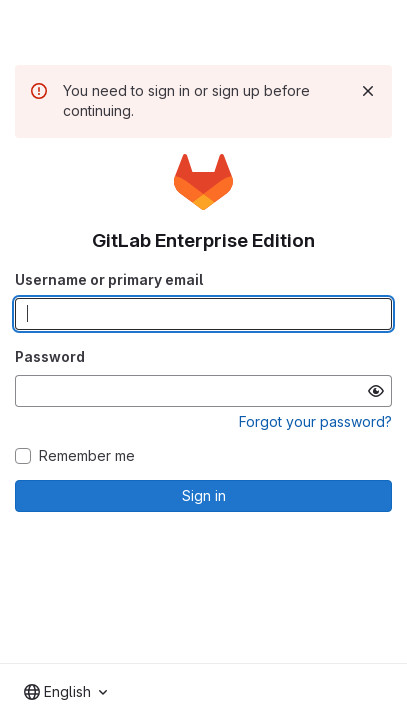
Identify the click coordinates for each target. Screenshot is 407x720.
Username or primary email (109, 279)
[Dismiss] (368, 91)
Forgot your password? (315, 421)
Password (50, 356)
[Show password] (376, 391)
